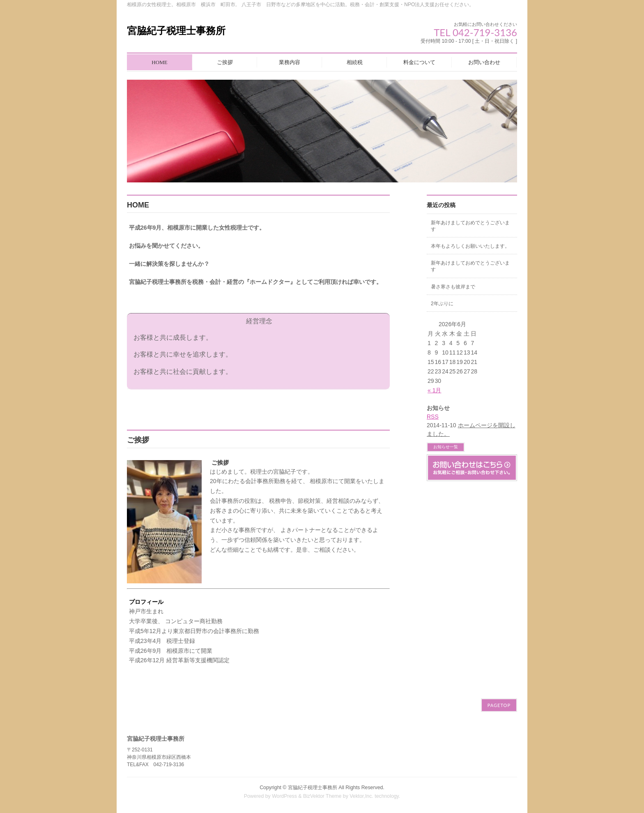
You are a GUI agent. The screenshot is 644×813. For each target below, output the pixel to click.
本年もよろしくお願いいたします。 (470, 246)
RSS (433, 417)
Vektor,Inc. (361, 796)
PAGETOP (499, 705)
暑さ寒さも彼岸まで (453, 287)
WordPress (284, 796)
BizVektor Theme (322, 796)
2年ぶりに (442, 304)
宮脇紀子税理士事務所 (176, 31)
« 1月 (434, 390)
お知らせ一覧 (446, 447)
